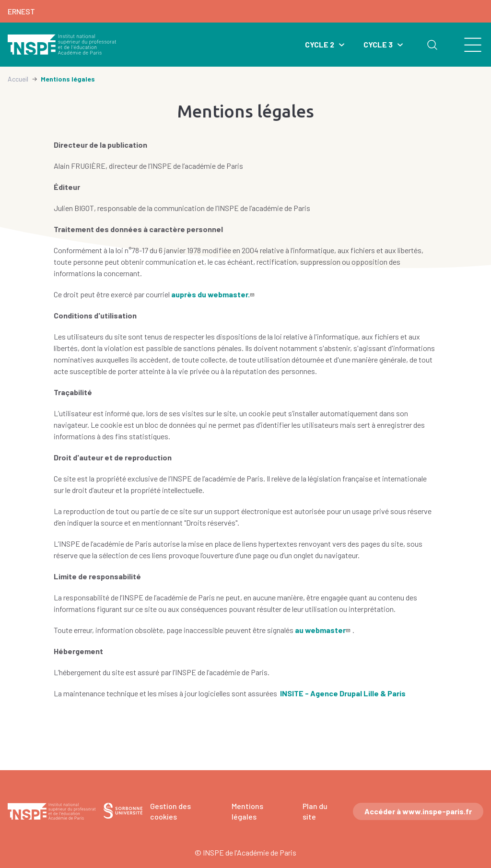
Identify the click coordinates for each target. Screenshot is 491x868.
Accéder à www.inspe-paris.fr (418, 811)
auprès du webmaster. (214, 294)
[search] (468, 45)
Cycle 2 (320, 44)
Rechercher (432, 45)
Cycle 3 (378, 44)
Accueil (18, 79)
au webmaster (324, 630)
